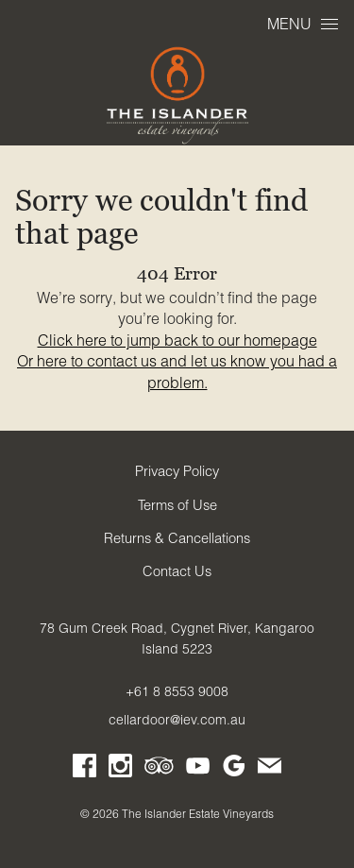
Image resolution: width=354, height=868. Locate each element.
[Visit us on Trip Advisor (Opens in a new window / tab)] (160, 769)
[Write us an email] (270, 769)
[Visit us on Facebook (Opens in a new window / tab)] (84, 769)
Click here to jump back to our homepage (177, 340)
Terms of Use (177, 505)
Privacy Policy (177, 471)
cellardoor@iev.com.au (177, 720)
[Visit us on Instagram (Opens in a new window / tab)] (120, 769)
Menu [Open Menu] (303, 24)
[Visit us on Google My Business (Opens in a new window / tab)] (234, 769)
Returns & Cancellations (177, 538)
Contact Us (177, 571)
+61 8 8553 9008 (177, 691)
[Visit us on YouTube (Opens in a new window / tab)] (198, 769)
